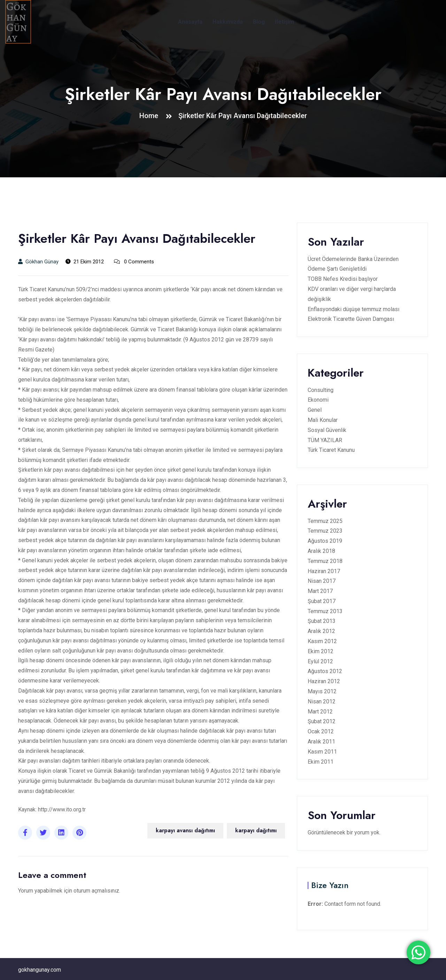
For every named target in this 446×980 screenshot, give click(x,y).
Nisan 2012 (322, 701)
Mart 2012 (320, 712)
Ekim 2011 (321, 762)
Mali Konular (323, 420)
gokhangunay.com (40, 970)
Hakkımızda (228, 22)
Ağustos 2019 (325, 541)
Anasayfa (190, 22)
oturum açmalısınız (96, 891)
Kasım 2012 (322, 641)
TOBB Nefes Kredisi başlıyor (343, 279)
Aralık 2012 (321, 631)
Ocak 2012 (321, 731)
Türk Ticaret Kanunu (331, 450)
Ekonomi (318, 400)
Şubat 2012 (322, 721)
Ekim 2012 (321, 651)
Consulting (321, 390)
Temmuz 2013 (325, 611)
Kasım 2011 (322, 752)
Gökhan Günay (38, 262)
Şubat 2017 (322, 601)
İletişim (284, 22)
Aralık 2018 (321, 551)
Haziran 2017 (324, 571)
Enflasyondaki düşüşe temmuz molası (353, 309)
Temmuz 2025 (325, 521)
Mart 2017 (320, 591)
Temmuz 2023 (325, 531)
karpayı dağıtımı (256, 830)
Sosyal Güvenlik (327, 430)
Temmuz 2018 (325, 561)
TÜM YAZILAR (325, 440)
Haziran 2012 (324, 681)
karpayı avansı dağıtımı (185, 830)
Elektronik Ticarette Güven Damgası (351, 319)
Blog (259, 22)
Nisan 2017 (322, 581)
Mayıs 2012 (322, 691)
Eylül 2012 (320, 661)
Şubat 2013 (322, 621)
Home (151, 116)
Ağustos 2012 (325, 671)
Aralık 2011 (321, 742)
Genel (315, 410)
